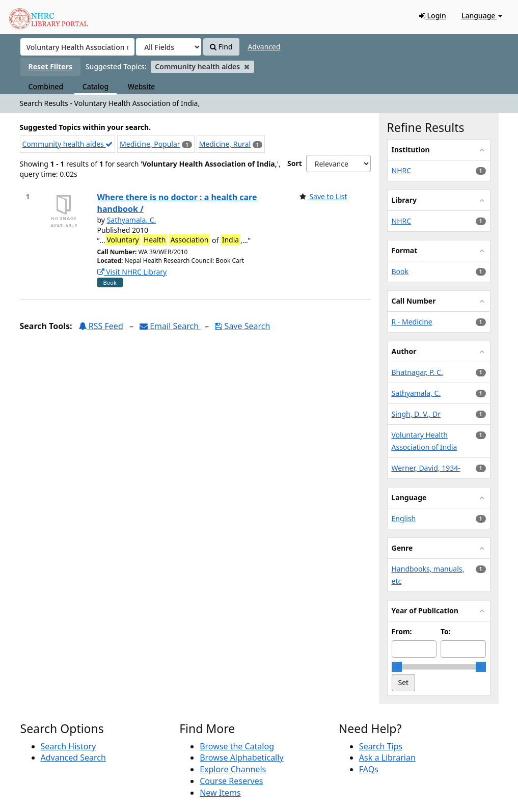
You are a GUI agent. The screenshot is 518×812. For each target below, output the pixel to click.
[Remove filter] (247, 66)
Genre (402, 548)
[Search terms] (77, 47)
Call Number (414, 301)
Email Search (170, 326)
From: (402, 631)
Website (142, 86)
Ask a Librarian (387, 757)
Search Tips (381, 746)
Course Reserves (231, 781)
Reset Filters (50, 66)
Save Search (242, 326)
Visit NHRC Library (132, 272)
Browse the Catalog (237, 746)
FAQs (369, 769)
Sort (295, 163)
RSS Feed (101, 326)
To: (446, 631)
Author (404, 351)
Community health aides (68, 144)
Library (404, 200)
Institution (411, 150)
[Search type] (169, 47)
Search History (69, 746)
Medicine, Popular (150, 144)
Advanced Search (73, 757)
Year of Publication (425, 611)
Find (221, 47)
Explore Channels (233, 769)
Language (482, 16)
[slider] (397, 667)
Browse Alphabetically (241, 757)
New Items (220, 793)
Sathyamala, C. (132, 220)
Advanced (264, 47)
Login (433, 16)
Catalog (96, 86)
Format (405, 250)
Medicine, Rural (225, 144)
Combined (46, 86)
